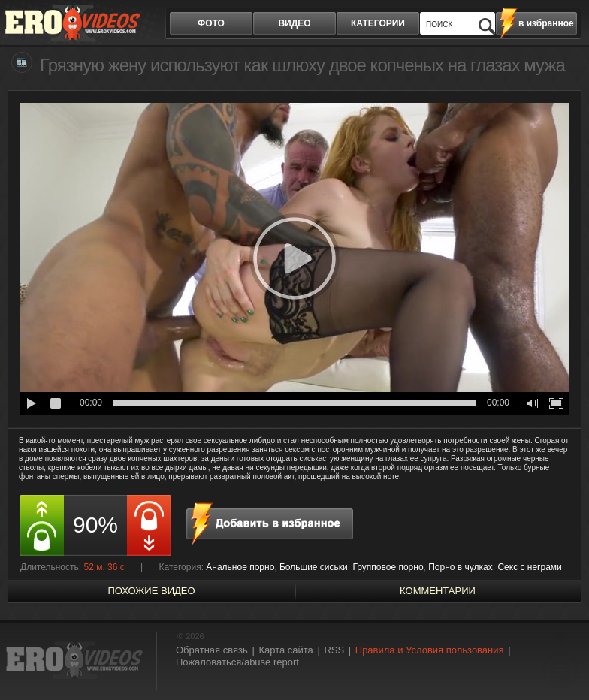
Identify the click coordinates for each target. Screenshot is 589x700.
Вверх (560, 661)
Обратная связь (212, 650)
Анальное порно (240, 567)
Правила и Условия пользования (430, 650)
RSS (334, 650)
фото (211, 23)
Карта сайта (285, 650)
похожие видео (151, 591)
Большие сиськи (314, 567)
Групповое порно (388, 567)
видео (294, 23)
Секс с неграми (529, 567)
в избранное (546, 23)
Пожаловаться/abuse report (237, 662)
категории (378, 23)
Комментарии (438, 591)
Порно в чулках (461, 567)
